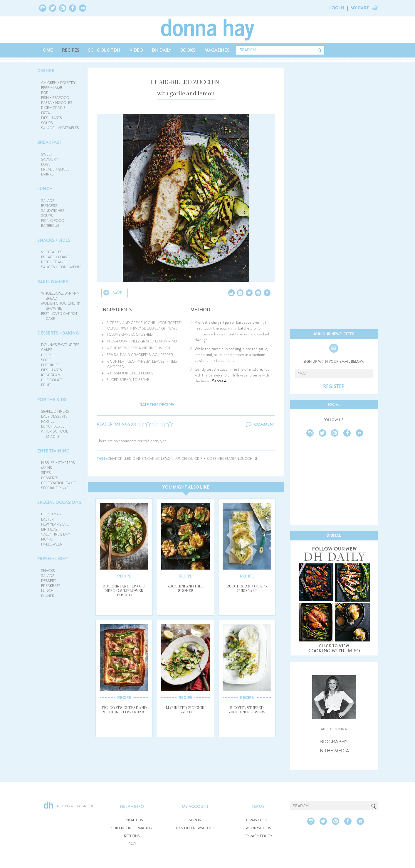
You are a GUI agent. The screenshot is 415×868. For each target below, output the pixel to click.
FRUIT (46, 385)
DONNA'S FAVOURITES (60, 345)
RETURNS (132, 836)
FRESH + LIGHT (53, 559)
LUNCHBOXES (53, 426)
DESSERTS (50, 478)
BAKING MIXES (53, 282)
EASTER (47, 519)
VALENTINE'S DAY (56, 534)
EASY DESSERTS (54, 416)
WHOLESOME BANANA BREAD (60, 296)
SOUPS (47, 123)
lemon (167, 459)
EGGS (46, 164)
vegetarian (228, 459)
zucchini (249, 459)
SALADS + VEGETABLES (60, 128)
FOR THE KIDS (52, 400)
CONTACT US (132, 820)
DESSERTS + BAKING (58, 333)
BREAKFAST (49, 142)
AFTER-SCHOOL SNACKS (54, 434)
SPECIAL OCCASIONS (59, 502)
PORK (46, 93)
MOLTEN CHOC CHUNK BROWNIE (61, 306)
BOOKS (188, 50)
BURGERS (49, 206)
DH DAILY (162, 50)
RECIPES (71, 50)
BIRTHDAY (49, 529)
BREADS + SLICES (55, 169)
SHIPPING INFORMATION (132, 828)
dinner (139, 459)
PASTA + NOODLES (57, 103)
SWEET (47, 154)
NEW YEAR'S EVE (55, 524)
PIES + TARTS (52, 118)
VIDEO (136, 50)
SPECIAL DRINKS (55, 488)
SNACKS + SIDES (54, 240)
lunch (181, 459)
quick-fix (197, 459)
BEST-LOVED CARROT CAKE (59, 316)
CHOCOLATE (52, 380)
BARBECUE (50, 226)
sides (212, 459)
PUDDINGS (50, 365)
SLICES (47, 360)
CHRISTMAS (51, 514)
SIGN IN (195, 820)
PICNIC (47, 539)
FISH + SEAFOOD (55, 98)
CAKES (47, 350)
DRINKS (47, 174)
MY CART (360, 8)
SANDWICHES (53, 211)
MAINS (47, 468)
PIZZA (46, 113)
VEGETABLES (52, 252)
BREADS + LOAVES (56, 257)
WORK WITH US (258, 828)
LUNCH (45, 189)
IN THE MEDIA (334, 751)
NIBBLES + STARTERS (58, 463)
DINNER (46, 71)
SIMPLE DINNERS (55, 411)
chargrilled (120, 459)
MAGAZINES (217, 50)
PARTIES (48, 421)
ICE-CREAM (51, 375)
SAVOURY (49, 159)
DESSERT (49, 581)
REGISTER (334, 386)
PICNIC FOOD (53, 221)
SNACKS (48, 571)
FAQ (132, 844)
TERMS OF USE (258, 820)
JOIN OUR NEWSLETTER (195, 828)
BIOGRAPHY (334, 742)
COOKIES (49, 355)
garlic (153, 459)
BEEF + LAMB (52, 88)
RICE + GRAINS (53, 108)
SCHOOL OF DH (104, 50)
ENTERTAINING (53, 451)
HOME (46, 50)
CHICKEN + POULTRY (58, 83)
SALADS (48, 201)
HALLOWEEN (52, 544)
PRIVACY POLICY (258, 836)
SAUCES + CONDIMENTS (61, 267)
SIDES (46, 473)
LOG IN (337, 8)
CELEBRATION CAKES (59, 483)
